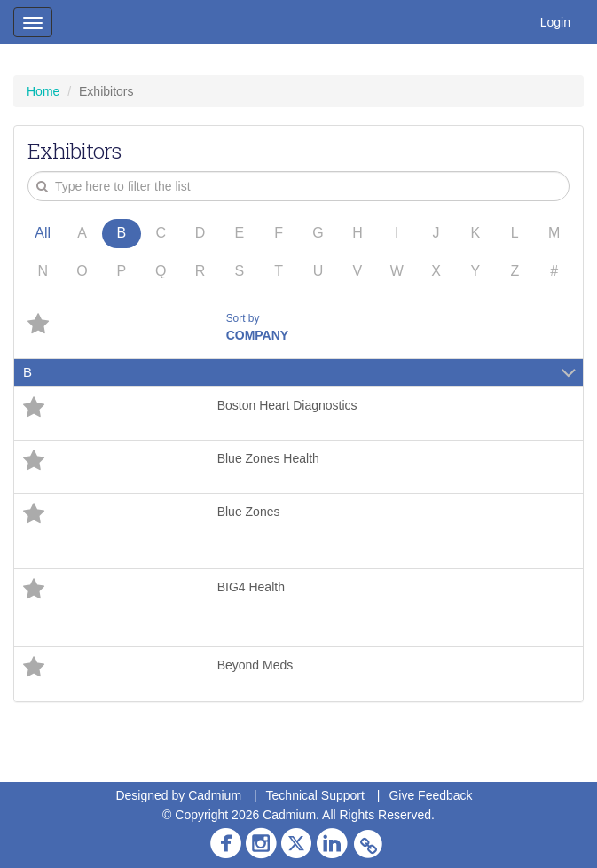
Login (555, 22)
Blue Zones (249, 512)
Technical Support (315, 795)
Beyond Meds (255, 665)
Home (43, 91)
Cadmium (215, 795)
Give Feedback (430, 795)
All (43, 233)
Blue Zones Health (268, 458)
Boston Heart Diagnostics (287, 405)
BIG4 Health (251, 587)
